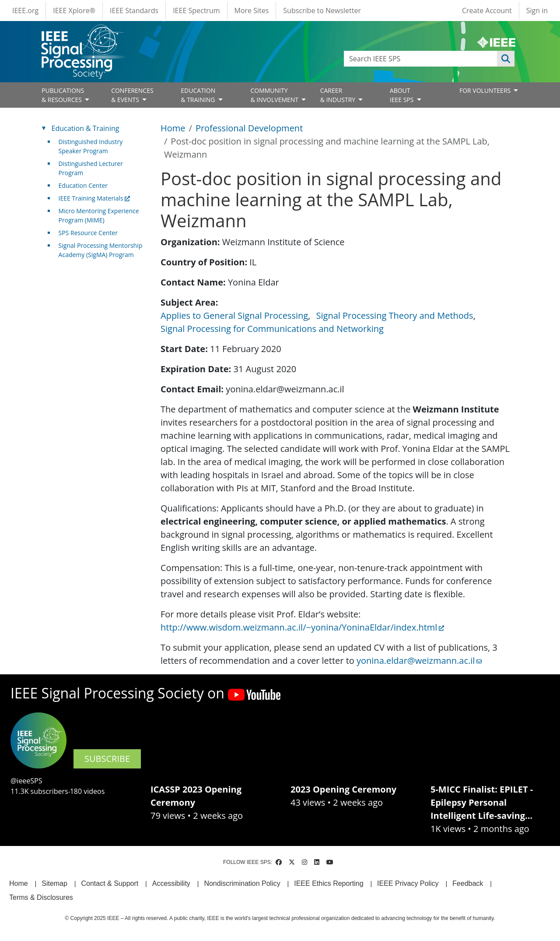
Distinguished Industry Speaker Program (91, 146)
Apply (506, 59)
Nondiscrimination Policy (242, 883)
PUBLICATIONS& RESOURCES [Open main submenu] (63, 95)
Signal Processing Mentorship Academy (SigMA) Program (101, 250)
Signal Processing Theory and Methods (395, 315)
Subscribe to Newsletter (322, 11)
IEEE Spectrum (196, 11)
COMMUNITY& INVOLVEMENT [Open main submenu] (275, 95)
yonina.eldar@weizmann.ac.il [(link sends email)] (419, 661)
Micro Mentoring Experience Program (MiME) (99, 215)
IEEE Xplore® (74, 11)
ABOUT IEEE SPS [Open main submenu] (402, 95)
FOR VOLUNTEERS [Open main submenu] (486, 90)
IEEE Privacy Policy (408, 883)
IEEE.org (25, 11)
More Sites (252, 11)
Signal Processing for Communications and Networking (272, 329)
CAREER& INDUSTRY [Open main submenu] (339, 95)
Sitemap (54, 883)
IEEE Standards (134, 11)
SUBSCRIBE (107, 759)
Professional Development (249, 128)
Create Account (487, 11)
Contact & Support (110, 883)
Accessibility (171, 883)
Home (173, 128)
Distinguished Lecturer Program (91, 168)
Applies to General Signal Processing (234, 315)
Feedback (468, 883)
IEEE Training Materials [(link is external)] (94, 198)
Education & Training (86, 128)
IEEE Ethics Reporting (329, 883)
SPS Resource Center (88, 233)
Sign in (537, 11)
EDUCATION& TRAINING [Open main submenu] (199, 95)
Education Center (83, 185)
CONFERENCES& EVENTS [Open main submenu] (132, 95)
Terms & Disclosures (41, 897)
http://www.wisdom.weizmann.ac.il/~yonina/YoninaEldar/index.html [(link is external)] (302, 627)
